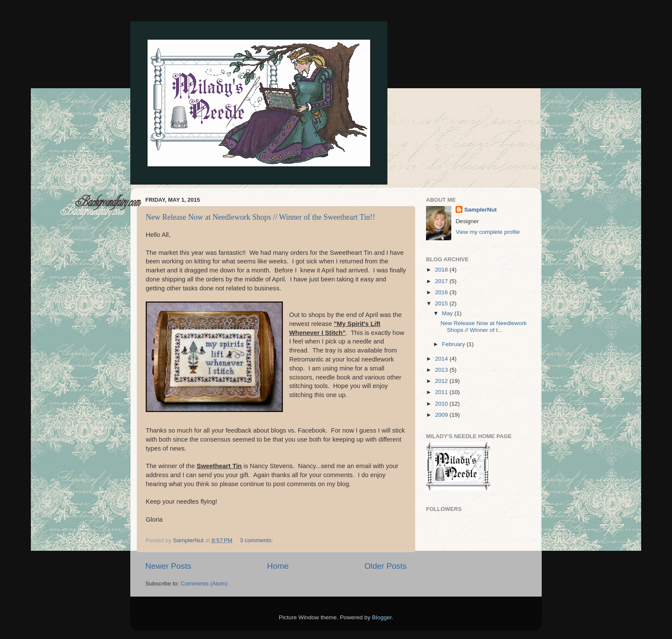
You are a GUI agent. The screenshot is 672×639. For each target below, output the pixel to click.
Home (278, 566)
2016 (442, 292)
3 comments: (257, 540)
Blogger (382, 617)
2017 (442, 281)
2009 (442, 415)
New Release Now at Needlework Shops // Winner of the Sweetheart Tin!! (260, 217)
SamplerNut (480, 210)
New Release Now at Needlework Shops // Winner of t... (484, 327)
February (454, 344)
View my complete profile (488, 232)
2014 (442, 359)
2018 (442, 270)
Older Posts (385, 566)
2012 (442, 381)
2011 (442, 392)
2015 (442, 303)
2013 (442, 370)
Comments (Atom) (204, 584)
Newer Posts (168, 566)
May (448, 313)
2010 (442, 404)
